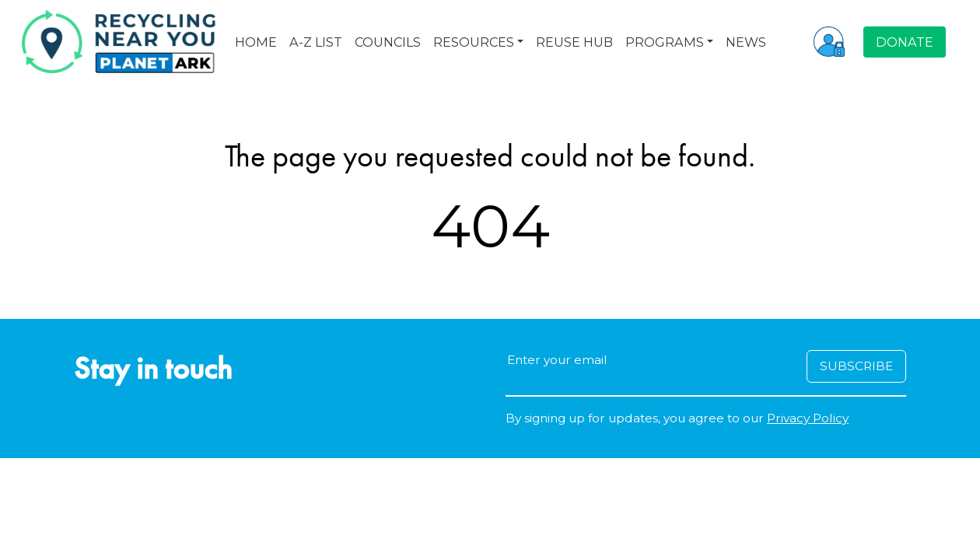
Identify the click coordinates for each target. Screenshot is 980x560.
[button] (829, 41)
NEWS (746, 42)
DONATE (905, 42)
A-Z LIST (316, 42)
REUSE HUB (574, 42)
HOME (256, 42)
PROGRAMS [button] (665, 42)
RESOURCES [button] (474, 42)
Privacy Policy (808, 418)
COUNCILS (388, 42)
